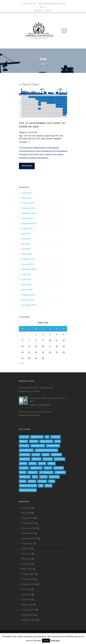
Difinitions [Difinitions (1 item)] (48, 459)
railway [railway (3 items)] (43, 477)
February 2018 (28, 208)
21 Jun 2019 (34, 391)
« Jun (21, 363)
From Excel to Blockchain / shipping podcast (36, 388)
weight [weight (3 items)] (48, 486)
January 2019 (28, 203)
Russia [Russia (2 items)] (23, 481)
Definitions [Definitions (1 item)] (56, 455)
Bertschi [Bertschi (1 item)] (34, 441)
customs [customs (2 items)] (36, 455)
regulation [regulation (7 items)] (54, 477)
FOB (43, 139)
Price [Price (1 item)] (35, 477)
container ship (49, 136)
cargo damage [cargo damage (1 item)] (46, 441)
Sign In (40, 11)
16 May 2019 (44, 405)
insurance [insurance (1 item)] (33, 472)
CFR (26, 136)
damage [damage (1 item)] (46, 455)
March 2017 (27, 254)
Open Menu (64, 31)
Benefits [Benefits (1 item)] (23, 441)
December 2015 (29, 305)
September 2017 (29, 223)
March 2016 (27, 290)
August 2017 (28, 229)
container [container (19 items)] (24, 446)
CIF (30, 136)
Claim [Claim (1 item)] (58, 441)
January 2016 (28, 300)
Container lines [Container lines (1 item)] (38, 446)
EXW (29, 139)
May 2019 (26, 198)
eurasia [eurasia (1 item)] (33, 463)
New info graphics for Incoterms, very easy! (35, 412)
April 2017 (26, 249)
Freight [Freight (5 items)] (51, 463)
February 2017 (28, 259)
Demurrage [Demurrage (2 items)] (25, 459)
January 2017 (28, 264)
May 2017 (26, 244)
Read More (27, 166)
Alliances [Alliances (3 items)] (55, 437)
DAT (20, 139)
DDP (25, 139)
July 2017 (26, 234)
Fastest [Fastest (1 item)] (42, 463)
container (39, 136)
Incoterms (49, 139)
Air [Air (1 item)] (47, 437)
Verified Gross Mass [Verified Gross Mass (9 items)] (28, 486)
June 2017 (27, 239)
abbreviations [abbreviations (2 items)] (37, 437)
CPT (57, 136)
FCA (38, 139)
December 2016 (29, 269)
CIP (33, 136)
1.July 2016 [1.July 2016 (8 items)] (24, 437)
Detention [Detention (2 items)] (36, 459)
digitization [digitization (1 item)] (59, 459)
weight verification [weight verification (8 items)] (28, 490)
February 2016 (28, 295)
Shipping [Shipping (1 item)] (32, 481)
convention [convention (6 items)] (25, 455)
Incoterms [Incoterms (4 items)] (59, 468)
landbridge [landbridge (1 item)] (60, 472)
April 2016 (26, 285)
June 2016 (27, 280)
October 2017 (28, 218)
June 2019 (27, 193)
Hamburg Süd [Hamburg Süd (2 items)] (36, 468)
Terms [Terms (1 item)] (52, 481)
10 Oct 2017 (33, 132)
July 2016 (26, 274)
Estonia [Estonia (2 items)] (23, 463)
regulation (58, 139)
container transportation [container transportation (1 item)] (46, 450)
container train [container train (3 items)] (26, 450)
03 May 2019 (34, 415)
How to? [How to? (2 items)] (48, 468)
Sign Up (48, 11)
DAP (61, 136)
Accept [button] (46, 641)
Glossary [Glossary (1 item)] (24, 468)
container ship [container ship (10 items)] (53, 446)
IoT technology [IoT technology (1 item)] (46, 472)
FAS (34, 139)
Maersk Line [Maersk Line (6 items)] (25, 477)
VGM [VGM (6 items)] (41, 486)
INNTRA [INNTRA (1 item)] (23, 472)
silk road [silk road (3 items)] (42, 481)
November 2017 (29, 213)
